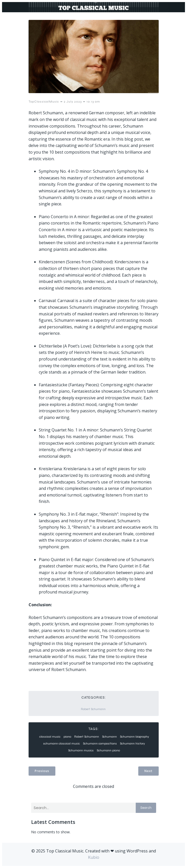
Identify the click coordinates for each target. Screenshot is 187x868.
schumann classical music (61, 743)
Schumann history (132, 743)
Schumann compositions (100, 743)
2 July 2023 (73, 102)
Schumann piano (108, 750)
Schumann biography (134, 737)
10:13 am (93, 102)
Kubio (94, 857)
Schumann (109, 737)
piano (67, 737)
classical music (50, 737)
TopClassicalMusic (44, 102)
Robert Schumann (93, 709)
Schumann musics (81, 750)
